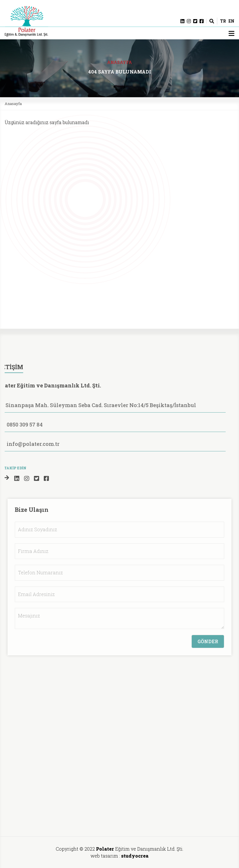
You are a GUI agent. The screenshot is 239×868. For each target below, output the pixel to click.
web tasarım (104, 856)
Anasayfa (13, 104)
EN (231, 21)
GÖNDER (208, 657)
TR (223, 21)
